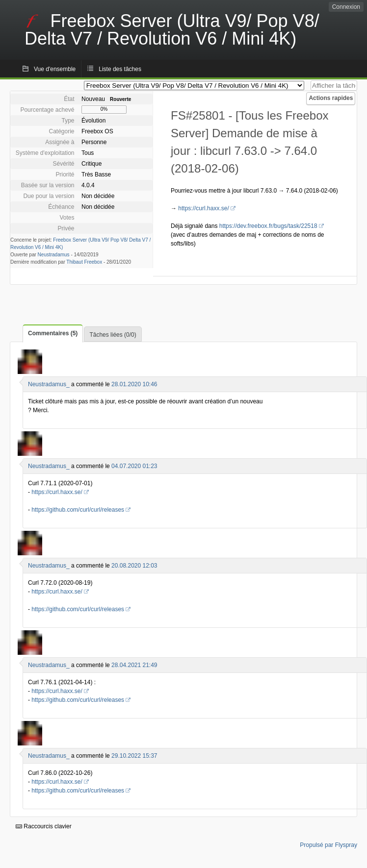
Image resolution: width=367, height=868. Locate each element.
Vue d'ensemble (55, 69)
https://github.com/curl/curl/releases (78, 510)
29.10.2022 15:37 (134, 756)
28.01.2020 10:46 (134, 384)
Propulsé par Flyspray (328, 845)
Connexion (346, 7)
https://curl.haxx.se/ (203, 208)
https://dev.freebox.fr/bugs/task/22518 (268, 226)
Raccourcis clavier (44, 826)
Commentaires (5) (53, 333)
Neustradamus (54, 255)
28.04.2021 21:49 (134, 665)
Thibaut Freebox (84, 262)
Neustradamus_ (49, 384)
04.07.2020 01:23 (134, 466)
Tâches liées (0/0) (113, 335)
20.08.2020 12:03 (134, 566)
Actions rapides (331, 98)
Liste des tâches (120, 69)
